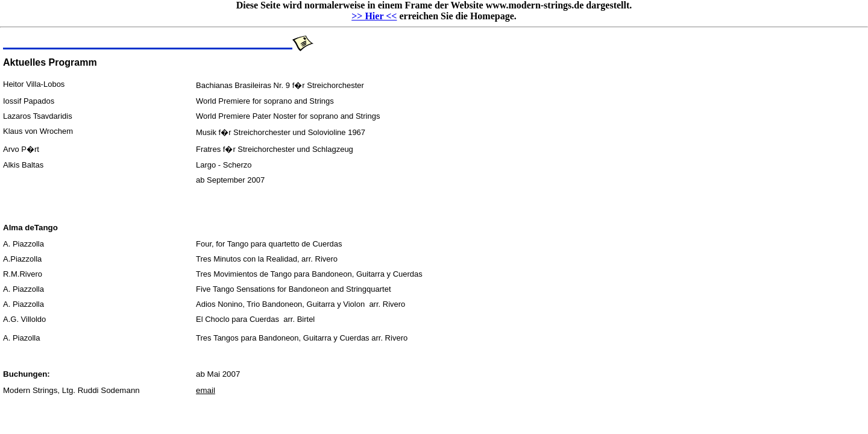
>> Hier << (374, 16)
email (206, 390)
